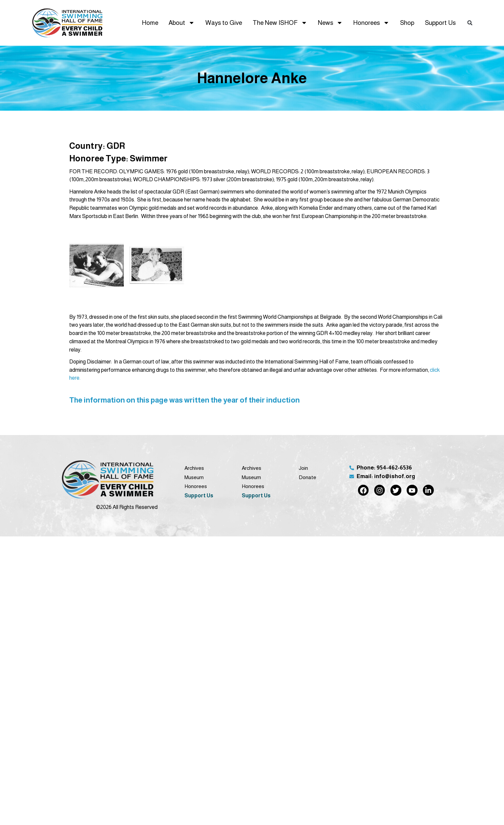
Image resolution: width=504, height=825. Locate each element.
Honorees (371, 23)
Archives (194, 468)
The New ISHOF (280, 23)
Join (303, 468)
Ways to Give (224, 23)
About (182, 23)
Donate (307, 477)
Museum (194, 477)
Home (150, 23)
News (330, 23)
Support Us (440, 23)
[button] (470, 23)
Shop (407, 23)
